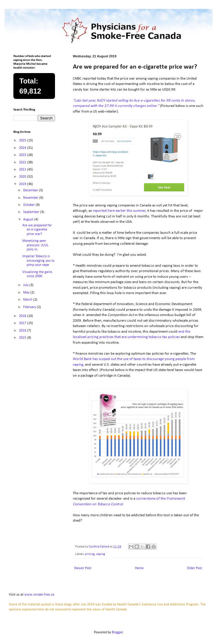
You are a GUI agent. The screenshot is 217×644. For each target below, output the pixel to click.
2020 (23, 177)
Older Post (195, 568)
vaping (100, 554)
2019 (23, 184)
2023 (23, 155)
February (30, 307)
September (32, 212)
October (29, 205)
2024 (23, 148)
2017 (23, 323)
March (28, 300)
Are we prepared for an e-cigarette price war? (37, 230)
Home (139, 568)
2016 (23, 331)
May (27, 293)
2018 (23, 316)
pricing (90, 554)
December (31, 190)
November (31, 198)
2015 (23, 338)
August (29, 220)
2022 (23, 162)
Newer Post (83, 568)
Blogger (117, 632)
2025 (23, 141)
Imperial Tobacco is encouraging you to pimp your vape (38, 261)
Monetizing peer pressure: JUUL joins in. (35, 245)
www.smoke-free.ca (39, 595)
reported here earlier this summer (119, 211)
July (26, 285)
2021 (23, 170)
